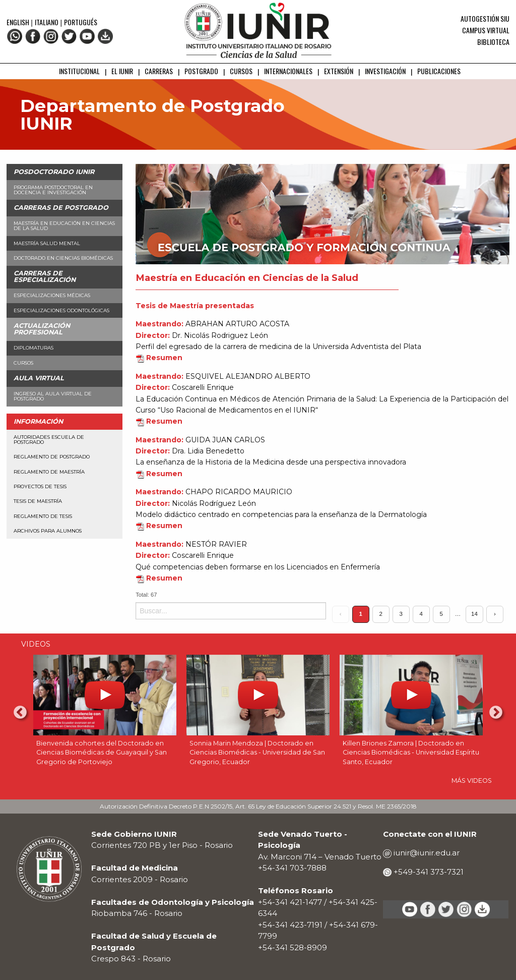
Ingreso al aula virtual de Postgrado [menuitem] (53, 396)
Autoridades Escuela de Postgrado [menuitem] (49, 440)
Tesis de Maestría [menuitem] (38, 501)
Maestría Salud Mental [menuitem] (47, 243)
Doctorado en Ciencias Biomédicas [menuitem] (63, 258)
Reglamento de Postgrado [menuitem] (52, 457)
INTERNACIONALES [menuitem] (288, 71)
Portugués (81, 22)
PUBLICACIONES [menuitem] (439, 71)
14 (474, 614)
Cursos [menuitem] (23, 363)
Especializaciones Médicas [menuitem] (52, 295)
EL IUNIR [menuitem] (122, 71)
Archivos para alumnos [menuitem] (48, 531)
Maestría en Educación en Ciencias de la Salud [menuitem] (64, 226)
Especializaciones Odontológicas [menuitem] (61, 310)
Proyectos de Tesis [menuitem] (40, 486)
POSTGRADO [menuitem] (201, 71)
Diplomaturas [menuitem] (34, 348)
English (19, 22)
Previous (20, 713)
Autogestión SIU (485, 18)
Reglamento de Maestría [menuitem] (49, 472)
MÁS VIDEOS (472, 781)
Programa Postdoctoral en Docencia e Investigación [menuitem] (53, 190)
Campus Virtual (486, 30)
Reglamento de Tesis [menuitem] (43, 516)
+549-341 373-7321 (428, 872)
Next (496, 713)
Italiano (47, 22)
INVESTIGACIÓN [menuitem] (385, 71)
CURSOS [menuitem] (241, 71)
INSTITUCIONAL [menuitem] (79, 71)
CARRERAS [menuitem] (159, 71)
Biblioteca (493, 42)
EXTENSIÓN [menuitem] (339, 71)
